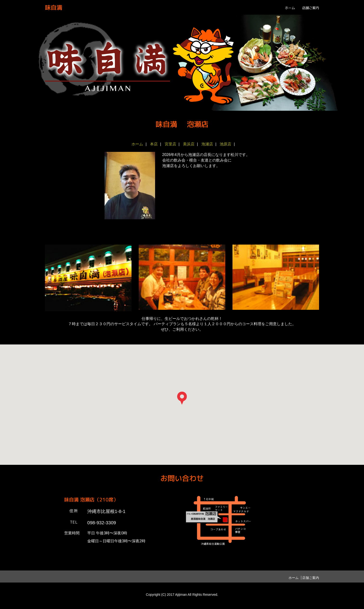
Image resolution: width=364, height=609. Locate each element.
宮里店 (170, 144)
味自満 (54, 7)
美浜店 (189, 144)
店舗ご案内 (311, 8)
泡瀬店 (207, 144)
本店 (154, 144)
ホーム (290, 8)
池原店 (226, 144)
